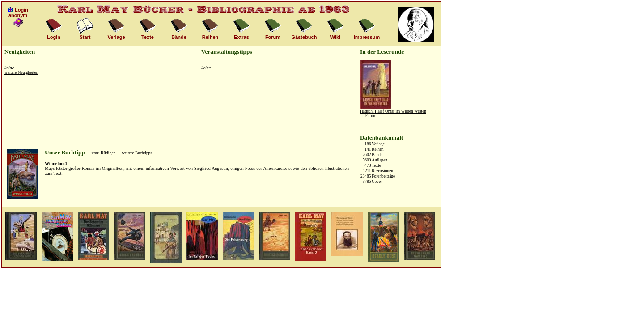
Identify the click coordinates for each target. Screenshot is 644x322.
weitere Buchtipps (137, 153)
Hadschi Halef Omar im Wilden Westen (393, 111)
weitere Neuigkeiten (21, 72)
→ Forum (368, 116)
